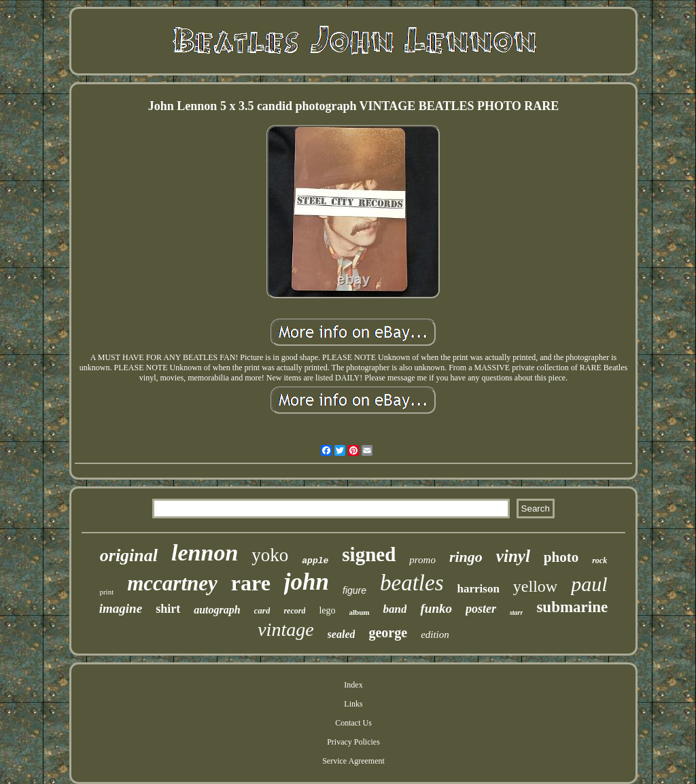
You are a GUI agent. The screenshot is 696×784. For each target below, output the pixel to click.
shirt (168, 609)
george (388, 632)
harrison (478, 589)
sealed (342, 634)
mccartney (172, 583)
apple (315, 561)
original (129, 555)
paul (589, 584)
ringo (466, 557)
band (395, 609)
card (262, 610)
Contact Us (353, 723)
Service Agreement (353, 761)
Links (353, 704)
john (307, 582)
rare (251, 583)
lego (327, 610)
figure (354, 590)
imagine (121, 608)
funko (436, 608)
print (106, 592)
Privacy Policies (353, 742)
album (360, 612)
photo (561, 557)
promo (422, 560)
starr (516, 612)
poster (481, 609)
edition (435, 635)
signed (369, 554)
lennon (205, 553)
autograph (217, 610)
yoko (270, 555)
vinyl (513, 556)
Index (353, 685)
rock (599, 560)
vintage (285, 629)
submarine (572, 607)
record (294, 611)
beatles (412, 583)
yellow (535, 586)
